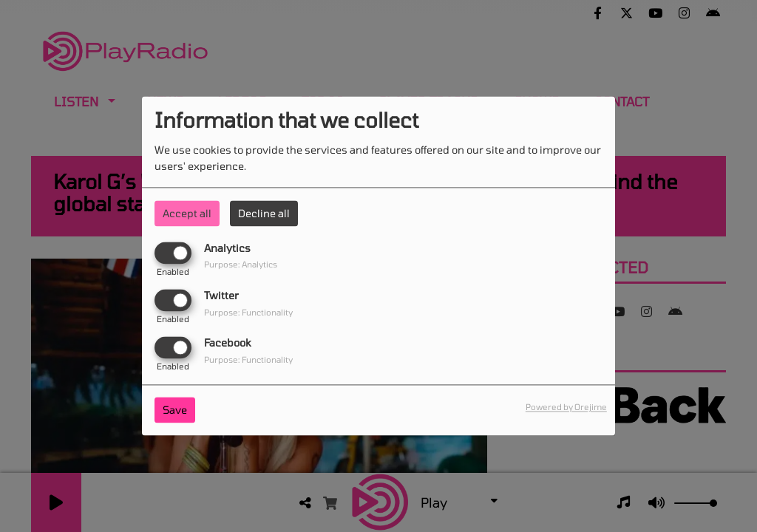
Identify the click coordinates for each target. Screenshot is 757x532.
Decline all (264, 213)
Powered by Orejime (566, 407)
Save (175, 410)
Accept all (187, 213)
